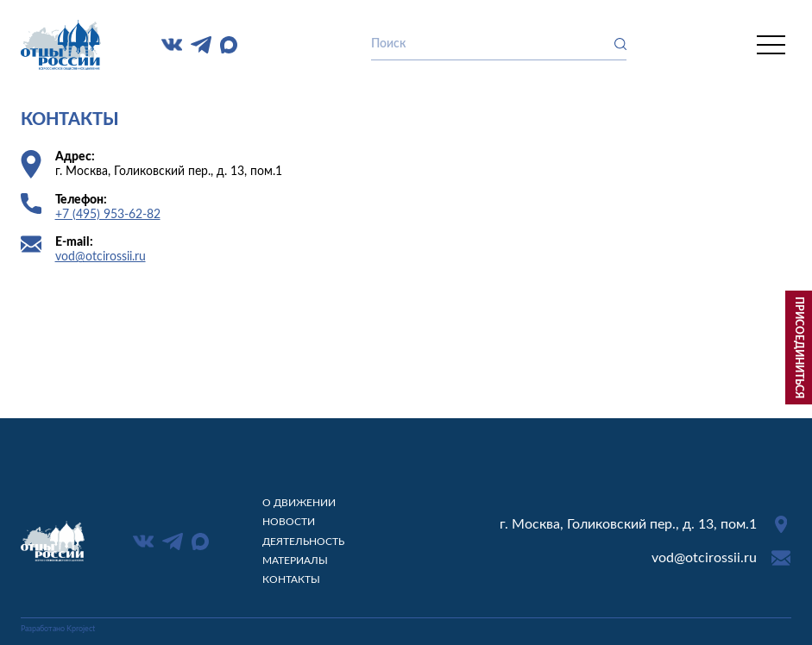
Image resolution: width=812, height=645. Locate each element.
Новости (289, 522)
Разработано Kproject (58, 629)
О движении (299, 503)
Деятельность (303, 542)
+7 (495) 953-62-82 (108, 215)
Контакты (291, 579)
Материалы (295, 560)
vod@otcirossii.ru (101, 257)
